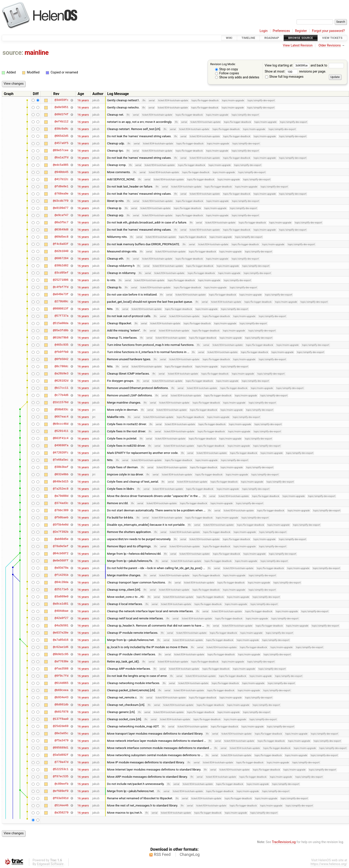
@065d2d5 (61, 136)
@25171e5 (61, 590)
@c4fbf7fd (61, 287)
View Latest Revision (298, 45)
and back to (327, 65)
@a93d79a (61, 568)
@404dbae (61, 611)
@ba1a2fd (61, 158)
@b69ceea (61, 690)
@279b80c (61, 302)
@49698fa (61, 446)
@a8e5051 (61, 107)
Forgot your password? (328, 31)
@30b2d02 (61, 266)
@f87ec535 (61, 777)
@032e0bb (61, 474)
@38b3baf (61, 467)
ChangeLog (190, 855)
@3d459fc (61, 100)
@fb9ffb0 (61, 352)
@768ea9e (61, 194)
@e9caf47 (61, 215)
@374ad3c (61, 503)
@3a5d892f (61, 755)
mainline (37, 53)
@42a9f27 (61, 618)
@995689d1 (61, 748)
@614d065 (61, 683)
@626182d (61, 381)
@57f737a (61, 316)
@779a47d (61, 762)
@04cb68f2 (61, 554)
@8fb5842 (61, 359)
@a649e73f (61, 294)
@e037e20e (61, 633)
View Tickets (332, 38)
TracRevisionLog (284, 842)
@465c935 (61, 345)
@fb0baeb (61, 517)
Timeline (248, 38)
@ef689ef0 (61, 791)
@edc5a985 (61, 165)
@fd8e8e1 (61, 186)
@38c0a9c (61, 129)
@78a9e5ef (61, 546)
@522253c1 (61, 769)
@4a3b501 (61, 625)
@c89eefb (61, 784)
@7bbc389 (61, 510)
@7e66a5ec (61, 460)
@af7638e (61, 661)
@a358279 (61, 813)
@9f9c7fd (61, 676)
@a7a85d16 (61, 640)
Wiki (229, 38)
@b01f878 (61, 712)
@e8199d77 (61, 208)
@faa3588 (61, 669)
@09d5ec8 (61, 237)
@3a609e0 (61, 597)
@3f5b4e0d (61, 525)
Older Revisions (330, 45)
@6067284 (61, 258)
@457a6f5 (61, 143)
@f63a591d (61, 798)
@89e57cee (61, 150)
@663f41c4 (61, 438)
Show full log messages (284, 77)
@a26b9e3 (61, 373)
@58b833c (61, 410)
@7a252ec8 (61, 489)
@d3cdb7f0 (61, 201)
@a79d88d (61, 496)
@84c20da (61, 582)
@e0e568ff (61, 561)
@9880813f (61, 309)
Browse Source (301, 38)
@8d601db (61, 705)
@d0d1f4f (61, 115)
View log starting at (288, 65)
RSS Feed (162, 855)
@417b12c (61, 179)
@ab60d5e (61, 539)
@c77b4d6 (61, 395)
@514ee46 (61, 805)
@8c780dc (61, 366)
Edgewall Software (50, 864)
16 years (83, 100)
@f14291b (61, 575)
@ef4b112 (61, 122)
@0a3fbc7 (61, 222)
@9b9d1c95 (61, 654)
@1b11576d (61, 402)
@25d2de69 (61, 726)
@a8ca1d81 (61, 604)
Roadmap (272, 38)
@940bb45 (61, 172)
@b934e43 (61, 697)
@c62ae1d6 (61, 647)
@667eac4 (61, 417)
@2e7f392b (61, 532)
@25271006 (61, 280)
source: (13, 53)
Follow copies (227, 73)
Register (301, 31)
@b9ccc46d (61, 424)
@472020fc (61, 453)
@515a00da (61, 323)
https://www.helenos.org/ (329, 864)
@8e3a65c (61, 733)
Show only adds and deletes (237, 77)
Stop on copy (227, 69)
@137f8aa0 (61, 719)
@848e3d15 (61, 481)
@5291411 (61, 431)
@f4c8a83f (61, 244)
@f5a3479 (61, 741)
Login (264, 31)
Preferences (281, 31)
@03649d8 (61, 230)
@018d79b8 (61, 338)
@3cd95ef (61, 273)
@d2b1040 (61, 251)
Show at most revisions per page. (296, 72)
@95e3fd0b (61, 330)
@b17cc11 (61, 388)
